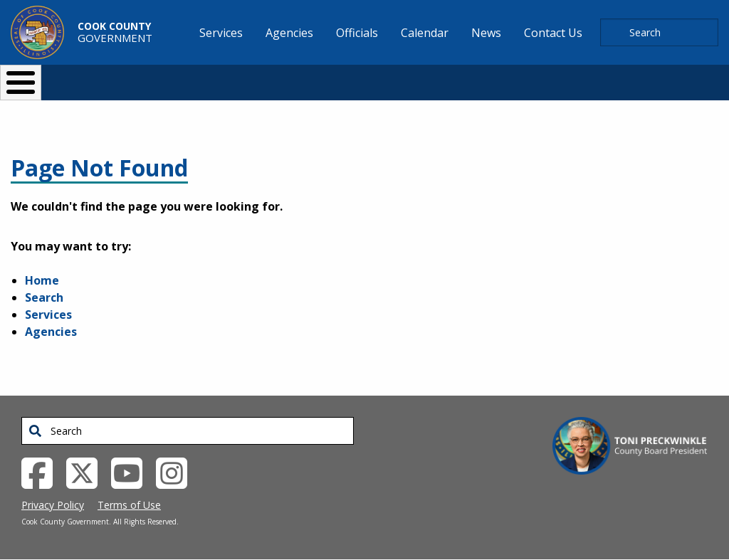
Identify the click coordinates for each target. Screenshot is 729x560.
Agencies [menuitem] (289, 33)
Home (42, 280)
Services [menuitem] (221, 33)
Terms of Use (129, 505)
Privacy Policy (53, 505)
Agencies (51, 332)
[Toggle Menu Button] (21, 83)
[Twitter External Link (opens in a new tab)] (87, 472)
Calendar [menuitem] (425, 33)
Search (44, 297)
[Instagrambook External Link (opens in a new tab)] (177, 472)
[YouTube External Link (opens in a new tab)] (132, 472)
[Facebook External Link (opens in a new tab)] (42, 472)
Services (48, 315)
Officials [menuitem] (357, 33)
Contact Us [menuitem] (553, 33)
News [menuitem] (486, 33)
